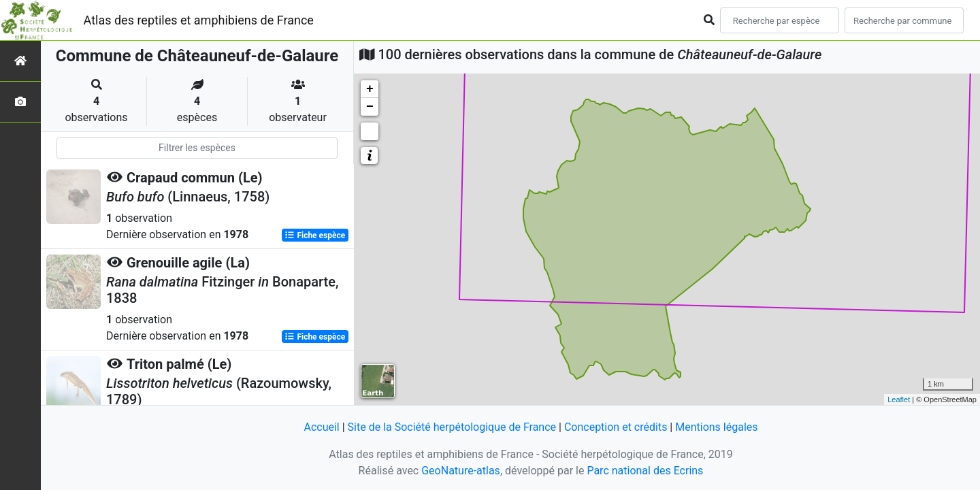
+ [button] (370, 89)
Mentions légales (716, 427)
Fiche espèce (315, 235)
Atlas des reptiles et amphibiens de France (199, 20)
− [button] (370, 107)
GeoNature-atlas (461, 471)
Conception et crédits (616, 427)
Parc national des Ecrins (645, 471)
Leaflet (899, 399)
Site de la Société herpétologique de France (452, 427)
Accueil (321, 427)
